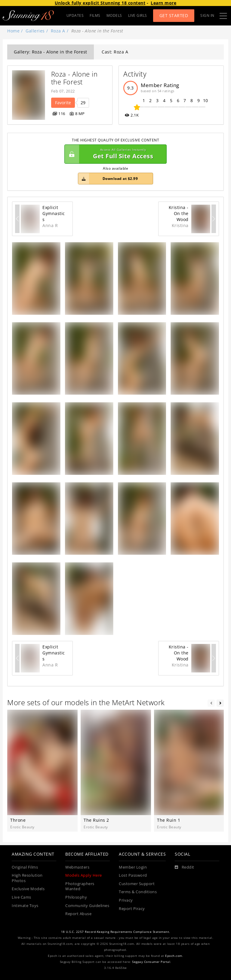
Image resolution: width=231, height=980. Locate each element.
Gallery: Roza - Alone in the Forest (51, 52)
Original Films (25, 867)
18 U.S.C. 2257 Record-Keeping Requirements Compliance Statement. (116, 932)
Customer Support (137, 884)
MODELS (114, 15)
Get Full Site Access (114, 154)
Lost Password (133, 875)
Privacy (126, 900)
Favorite (63, 103)
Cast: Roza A (115, 52)
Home (13, 31)
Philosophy (76, 897)
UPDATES (75, 15)
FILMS (95, 15)
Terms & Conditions (138, 892)
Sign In (207, 15)
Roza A (58, 31)
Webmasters (77, 867)
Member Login (133, 867)
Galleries (35, 31)
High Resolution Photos (27, 878)
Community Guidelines (87, 906)
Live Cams (22, 897)
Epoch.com (174, 956)
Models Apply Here (84, 875)
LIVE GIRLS (138, 15)
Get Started (174, 15)
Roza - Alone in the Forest (75, 78)
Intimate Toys (25, 906)
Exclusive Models (28, 889)
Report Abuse (78, 914)
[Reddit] (185, 867)
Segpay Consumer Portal (151, 962)
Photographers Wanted (80, 886)
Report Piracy (132, 909)
